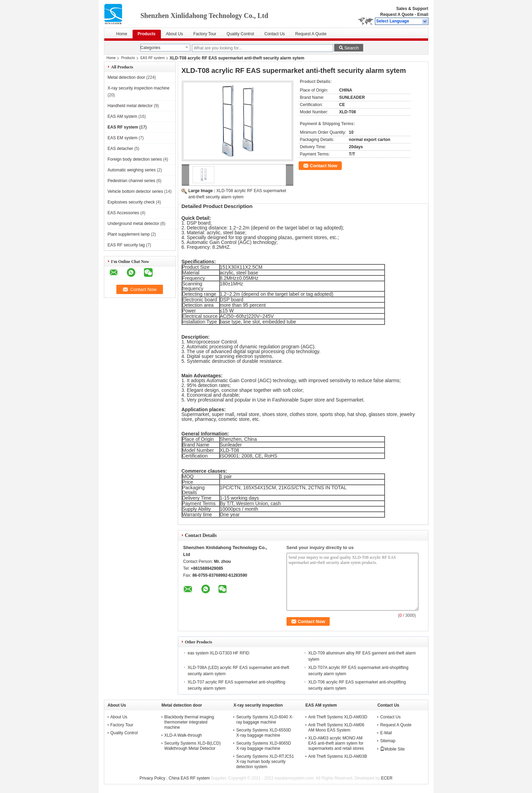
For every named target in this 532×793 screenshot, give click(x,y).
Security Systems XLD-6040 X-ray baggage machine (265, 720)
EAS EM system (123, 138)
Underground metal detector (133, 224)
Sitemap (388, 741)
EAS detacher (120, 149)
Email (423, 15)
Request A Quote (397, 15)
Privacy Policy (152, 778)
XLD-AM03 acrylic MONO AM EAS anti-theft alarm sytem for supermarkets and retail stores (336, 743)
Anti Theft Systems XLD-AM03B (338, 756)
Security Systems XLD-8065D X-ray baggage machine (264, 746)
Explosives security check (131, 202)
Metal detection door (127, 77)
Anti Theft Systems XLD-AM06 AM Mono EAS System (336, 728)
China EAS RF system (189, 778)
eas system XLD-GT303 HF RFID (219, 653)
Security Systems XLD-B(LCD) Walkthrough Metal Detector (192, 746)
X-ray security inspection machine (139, 88)
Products (147, 34)
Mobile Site (392, 749)
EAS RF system (153, 58)
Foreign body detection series (135, 159)
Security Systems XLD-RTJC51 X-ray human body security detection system (265, 762)
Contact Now (324, 166)
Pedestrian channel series (132, 181)
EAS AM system (123, 116)
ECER (387, 778)
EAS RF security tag (126, 245)
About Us (175, 34)
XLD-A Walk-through (183, 735)
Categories (151, 48)
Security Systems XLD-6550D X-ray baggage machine (264, 733)
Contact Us (275, 34)
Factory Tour (205, 34)
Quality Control (240, 34)
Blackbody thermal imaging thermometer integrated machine (189, 722)
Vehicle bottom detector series (136, 191)
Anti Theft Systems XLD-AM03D (338, 717)
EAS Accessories (123, 213)
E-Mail (386, 733)
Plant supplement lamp (129, 234)
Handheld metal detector (130, 106)
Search (351, 48)
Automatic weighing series (132, 170)
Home (122, 34)
